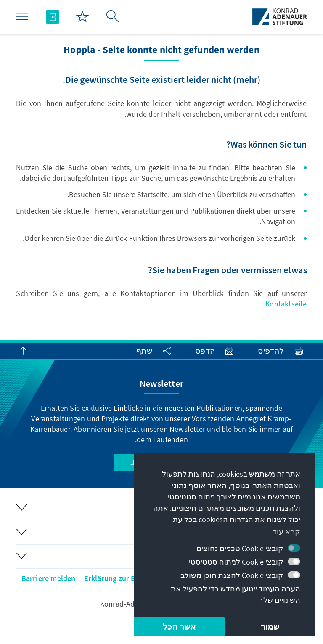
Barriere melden (49, 578)
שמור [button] (270, 627)
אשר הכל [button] (179, 627)
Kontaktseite (286, 304)
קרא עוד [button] (286, 532)
